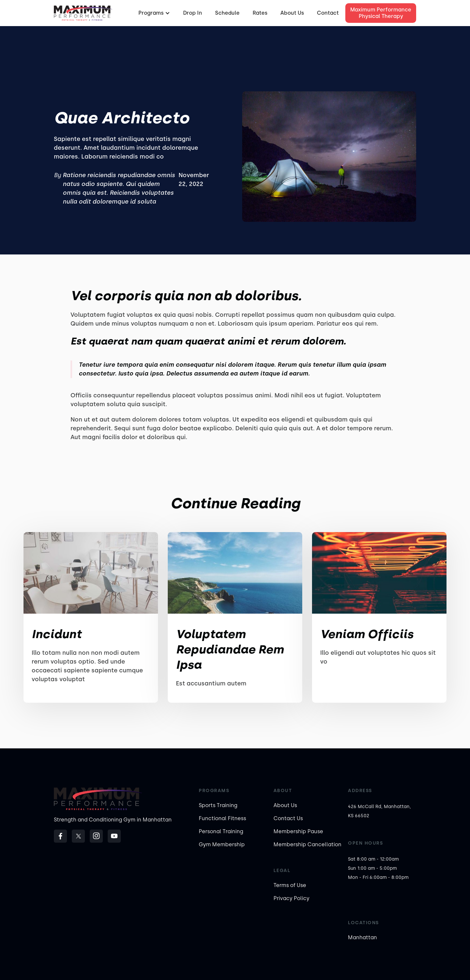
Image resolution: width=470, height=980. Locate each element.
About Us (292, 13)
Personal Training (221, 831)
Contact (328, 13)
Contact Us (288, 818)
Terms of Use (290, 885)
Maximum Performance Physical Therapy (381, 13)
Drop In (193, 13)
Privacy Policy (291, 898)
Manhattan (362, 937)
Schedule (227, 13)
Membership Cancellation (307, 844)
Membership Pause (298, 831)
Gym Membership (222, 844)
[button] (153, 13)
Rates (260, 13)
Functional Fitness (222, 818)
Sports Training (218, 805)
